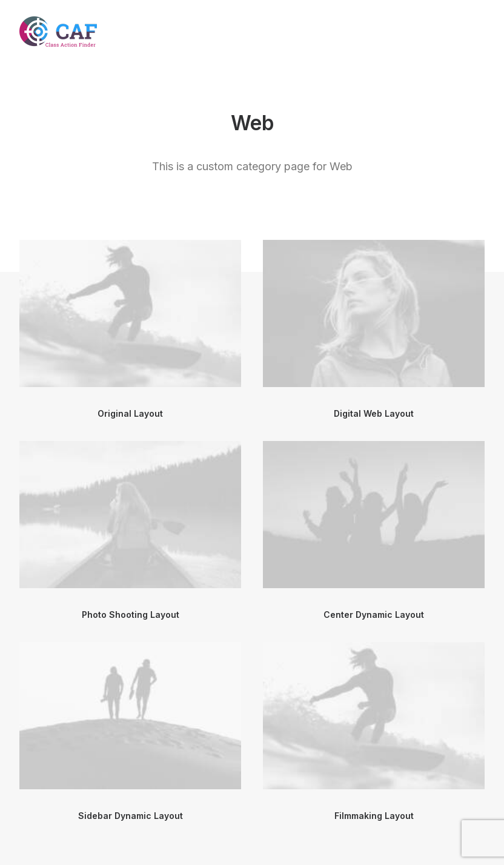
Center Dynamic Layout (374, 615)
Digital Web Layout (374, 413)
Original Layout (130, 413)
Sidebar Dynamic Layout (131, 816)
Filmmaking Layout (374, 816)
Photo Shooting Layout (131, 615)
